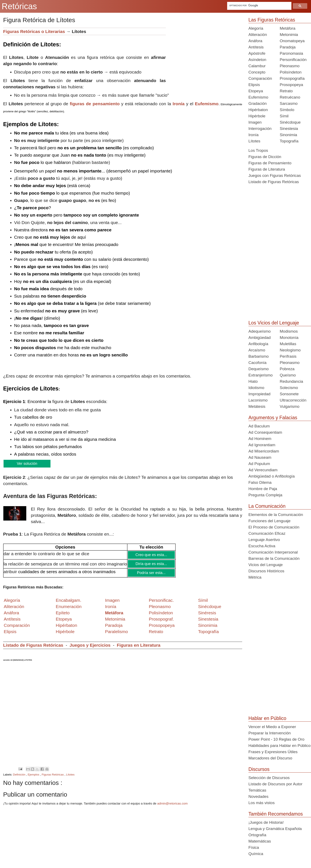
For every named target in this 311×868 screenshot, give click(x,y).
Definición (20, 775)
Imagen (255, 122)
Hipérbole (257, 116)
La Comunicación (267, 506)
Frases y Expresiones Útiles (273, 752)
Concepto (257, 72)
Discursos (259, 769)
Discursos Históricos (266, 571)
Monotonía (289, 338)
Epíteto (63, 613)
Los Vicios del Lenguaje (274, 323)
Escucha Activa (262, 546)
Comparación (17, 625)
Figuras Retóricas (53, 775)
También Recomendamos (276, 814)
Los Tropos (258, 150)
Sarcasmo (289, 103)
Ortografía (257, 835)
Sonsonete (289, 394)
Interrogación (260, 129)
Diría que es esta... (151, 564)
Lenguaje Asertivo (264, 540)
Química (256, 854)
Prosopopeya (291, 85)
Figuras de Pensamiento (270, 163)
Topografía (289, 141)
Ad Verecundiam (263, 470)
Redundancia (291, 381)
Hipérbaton (258, 110)
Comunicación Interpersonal (273, 552)
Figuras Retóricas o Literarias (34, 31)
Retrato (286, 91)
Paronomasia (291, 53)
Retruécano (290, 97)
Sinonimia (288, 135)
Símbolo (287, 110)
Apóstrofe (257, 53)
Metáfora (288, 28)
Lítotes (70, 775)
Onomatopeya (292, 41)
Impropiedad (259, 394)
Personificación (293, 60)
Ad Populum (259, 464)
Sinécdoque (290, 122)
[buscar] (259, 5)
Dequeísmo (259, 369)
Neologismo (290, 350)
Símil (284, 116)
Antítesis (256, 47)
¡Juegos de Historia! (266, 822)
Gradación (258, 103)
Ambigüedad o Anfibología (272, 476)
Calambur (257, 66)
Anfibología (258, 344)
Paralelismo (116, 632)
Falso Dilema (260, 482)
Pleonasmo (290, 66)
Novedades (258, 796)
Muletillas (288, 344)
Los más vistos (262, 803)
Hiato (253, 381)
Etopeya (256, 91)
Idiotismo (256, 388)
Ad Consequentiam (265, 432)
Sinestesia (289, 129)
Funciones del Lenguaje (269, 521)
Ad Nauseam (260, 457)
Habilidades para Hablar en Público (280, 746)
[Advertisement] (204, 57)
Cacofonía (257, 363)
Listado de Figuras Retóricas (33, 645)
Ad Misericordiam (264, 451)
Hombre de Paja (263, 489)
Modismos (289, 331)
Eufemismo (258, 97)
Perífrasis (288, 356)
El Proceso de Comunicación (274, 527)
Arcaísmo (257, 350)
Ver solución (27, 464)
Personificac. (161, 600)
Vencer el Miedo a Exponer (272, 727)
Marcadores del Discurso (270, 758)
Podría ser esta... (151, 573)
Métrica (255, 577)
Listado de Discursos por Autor (275, 784)
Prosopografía (292, 78)
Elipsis (10, 632)
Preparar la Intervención (270, 733)
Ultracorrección (293, 400)
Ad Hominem (260, 439)
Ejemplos (34, 775)
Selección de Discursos (269, 778)
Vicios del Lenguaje (266, 565)
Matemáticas (260, 841)
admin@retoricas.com (172, 803)
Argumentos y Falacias (273, 418)
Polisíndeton (291, 72)
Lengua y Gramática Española (275, 829)
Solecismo (289, 388)
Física (254, 847)
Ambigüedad (260, 338)
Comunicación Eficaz (267, 533)
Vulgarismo (290, 406)
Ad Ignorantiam (262, 445)
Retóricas (19, 6)
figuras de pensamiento (95, 104)
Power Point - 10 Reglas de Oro (276, 739)
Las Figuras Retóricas (272, 20)
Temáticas (257, 790)
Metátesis (257, 406)
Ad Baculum (259, 426)
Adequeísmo (260, 331)
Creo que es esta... (151, 555)
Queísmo (288, 375)
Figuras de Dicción (265, 157)
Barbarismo (259, 356)
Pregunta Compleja (265, 495)
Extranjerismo (261, 375)
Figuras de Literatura (267, 169)
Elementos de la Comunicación (276, 515)
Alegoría (256, 28)
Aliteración (258, 35)
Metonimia (115, 619)
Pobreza (287, 369)
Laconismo (258, 400)
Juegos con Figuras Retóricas (275, 176)
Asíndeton (257, 60)
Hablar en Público (267, 718)
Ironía (254, 135)
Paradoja (114, 625)
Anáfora (255, 41)
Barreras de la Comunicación (274, 558)
